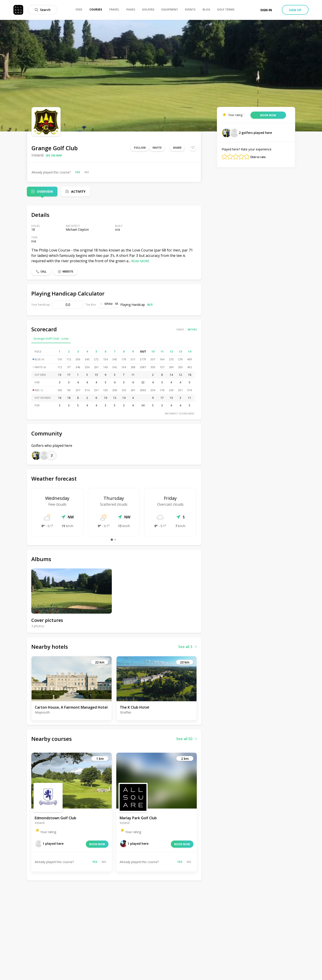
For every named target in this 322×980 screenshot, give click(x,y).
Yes (78, 172)
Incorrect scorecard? (180, 414)
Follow (140, 148)
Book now (97, 844)
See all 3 (187, 647)
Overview (45, 191)
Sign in (266, 10)
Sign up (295, 10)
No (87, 172)
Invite (157, 148)
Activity (78, 191)
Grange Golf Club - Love (51, 338)
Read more (140, 261)
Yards (180, 329)
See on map (54, 155)
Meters (192, 329)
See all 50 (186, 739)
